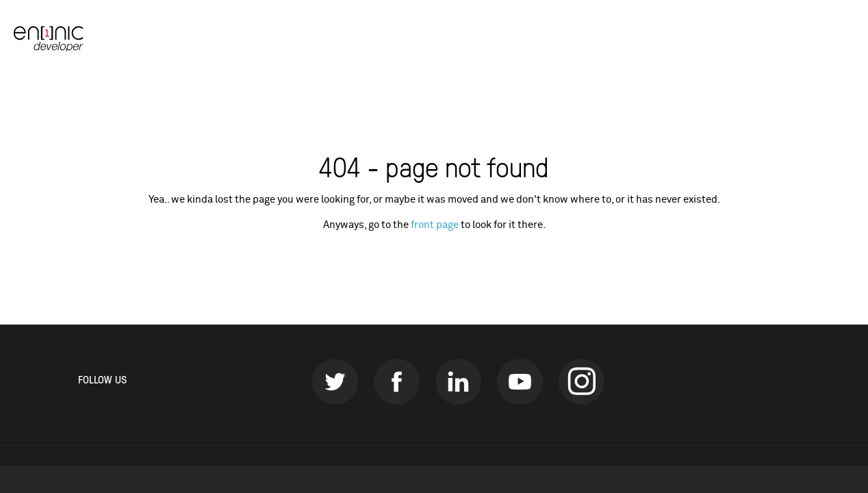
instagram (582, 382)
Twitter (335, 382)
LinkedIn (458, 382)
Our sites (822, 38)
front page (435, 225)
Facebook (397, 382)
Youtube (520, 382)
